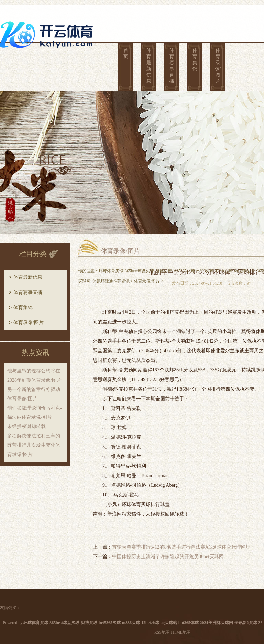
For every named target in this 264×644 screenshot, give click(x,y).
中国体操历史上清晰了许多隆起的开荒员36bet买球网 (168, 557)
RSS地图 (162, 632)
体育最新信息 (149, 66)
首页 (126, 53)
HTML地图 (181, 632)
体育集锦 (195, 60)
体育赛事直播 (172, 66)
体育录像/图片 (218, 66)
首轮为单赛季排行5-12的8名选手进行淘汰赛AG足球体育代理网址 (181, 547)
